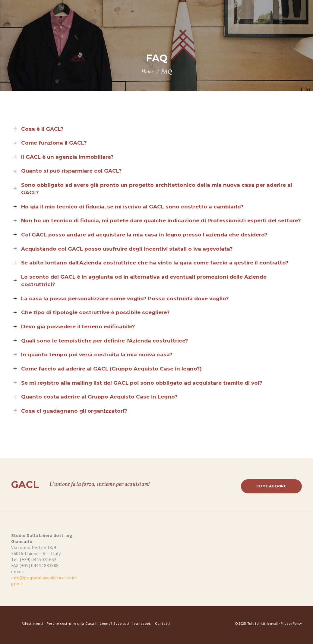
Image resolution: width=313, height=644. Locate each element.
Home (148, 72)
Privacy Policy (291, 624)
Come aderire (271, 486)
